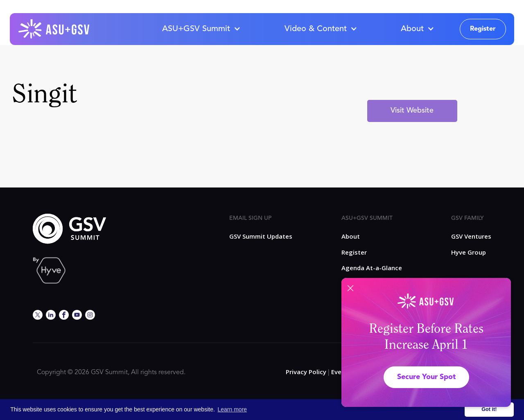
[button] (201, 29)
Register (483, 29)
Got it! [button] (489, 409)
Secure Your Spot (426, 377)
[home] (54, 29)
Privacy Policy (306, 372)
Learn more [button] (233, 409)
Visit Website (412, 111)
